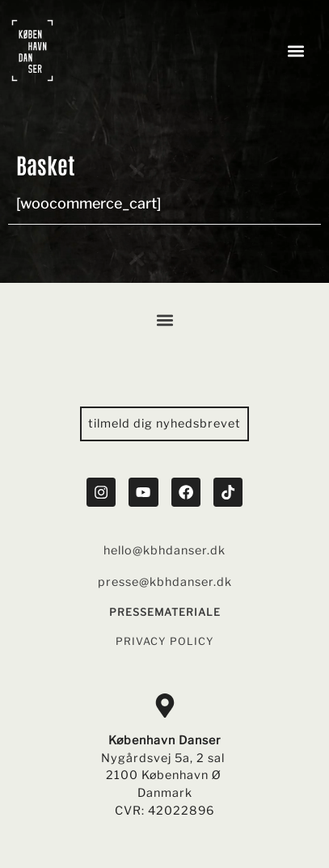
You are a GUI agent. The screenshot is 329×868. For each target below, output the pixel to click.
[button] (296, 51)
